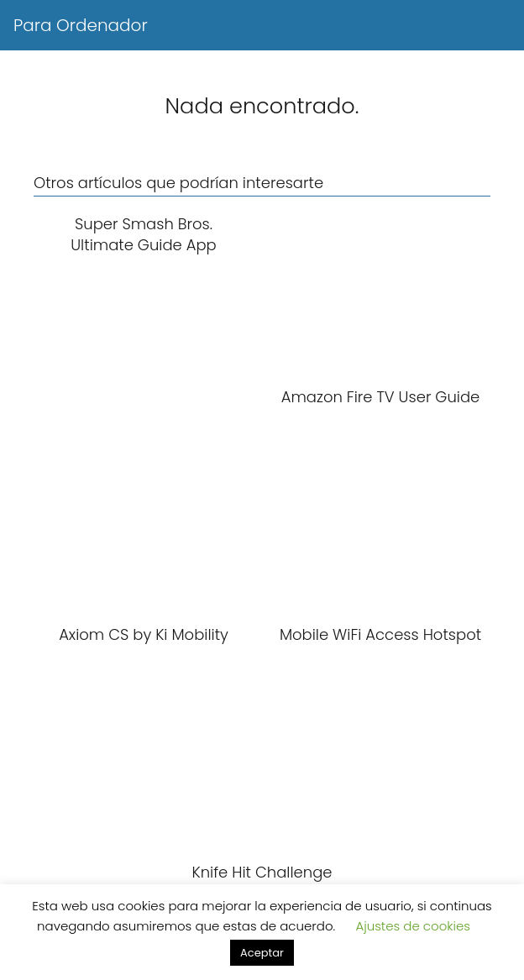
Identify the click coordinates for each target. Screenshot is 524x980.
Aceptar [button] (262, 953)
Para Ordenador (81, 25)
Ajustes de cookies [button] (413, 926)
